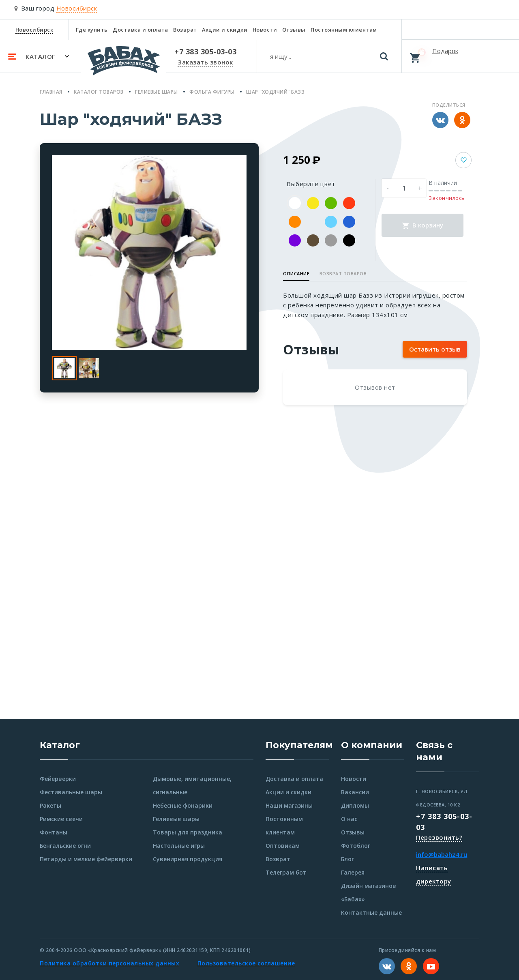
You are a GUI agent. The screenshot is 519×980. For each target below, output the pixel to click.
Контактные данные (371, 912)
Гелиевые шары (176, 819)
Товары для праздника (188, 832)
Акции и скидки (225, 30)
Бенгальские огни (65, 846)
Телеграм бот (286, 872)
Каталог (60, 745)
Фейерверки (58, 779)
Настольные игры (179, 846)
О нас (349, 819)
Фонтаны (54, 832)
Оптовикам (283, 846)
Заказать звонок (205, 62)
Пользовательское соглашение (246, 963)
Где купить (92, 30)
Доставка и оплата (140, 30)
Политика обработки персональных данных (109, 963)
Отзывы (294, 30)
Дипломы (355, 805)
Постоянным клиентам (344, 30)
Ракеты (50, 805)
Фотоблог (356, 846)
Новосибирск (34, 30)
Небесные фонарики (183, 805)
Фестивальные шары (71, 792)
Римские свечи (61, 819)
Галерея (353, 872)
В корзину (423, 225)
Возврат (185, 30)
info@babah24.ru (442, 854)
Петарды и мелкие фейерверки (86, 859)
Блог (347, 859)
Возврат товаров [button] (343, 273)
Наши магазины (289, 805)
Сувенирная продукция (188, 859)
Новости (265, 30)
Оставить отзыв (435, 349)
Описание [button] (296, 273)
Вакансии (355, 792)
